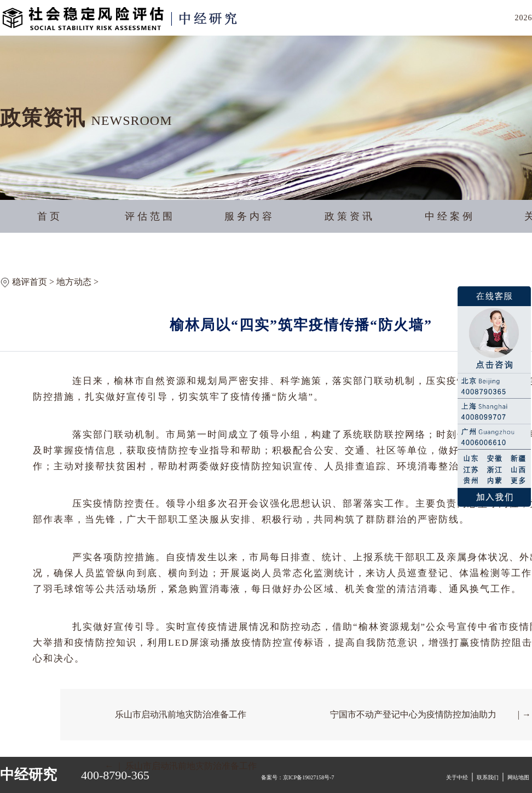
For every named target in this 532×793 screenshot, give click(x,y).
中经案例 (450, 216)
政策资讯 (350, 216)
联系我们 (488, 777)
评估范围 (150, 216)
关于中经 (457, 777)
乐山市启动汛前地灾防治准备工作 (181, 714)
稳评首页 (30, 282)
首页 (50, 216)
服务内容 (250, 216)
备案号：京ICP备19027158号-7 (298, 777)
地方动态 (74, 282)
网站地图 (518, 777)
